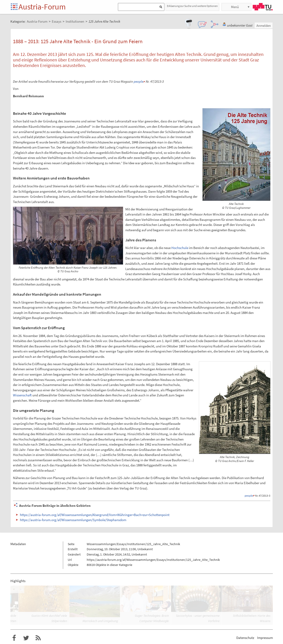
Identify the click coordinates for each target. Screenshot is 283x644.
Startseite (14, 7)
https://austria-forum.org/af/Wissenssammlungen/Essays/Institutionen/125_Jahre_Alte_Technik (153, 560)
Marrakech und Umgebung (100, 621)
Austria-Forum (42, 7)
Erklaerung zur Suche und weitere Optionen (192, 6)
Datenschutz (245, 638)
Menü (235, 7)
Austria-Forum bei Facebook (14, 638)
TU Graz (263, 7)
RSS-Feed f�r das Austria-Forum (38, 638)
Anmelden (264, 26)
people (138, 81)
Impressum (265, 638)
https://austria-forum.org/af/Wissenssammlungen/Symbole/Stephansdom (73, 520)
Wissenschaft (22, 395)
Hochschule (180, 248)
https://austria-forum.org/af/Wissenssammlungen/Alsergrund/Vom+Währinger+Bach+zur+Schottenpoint (95, 515)
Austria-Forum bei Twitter (26, 638)
